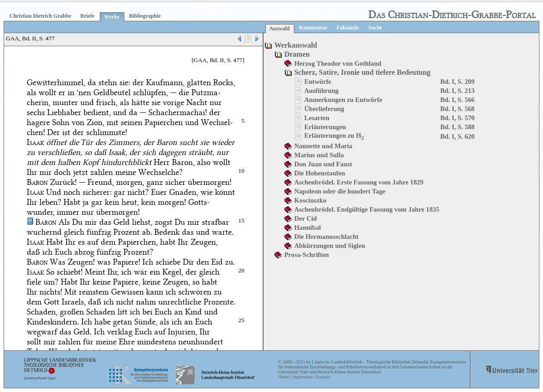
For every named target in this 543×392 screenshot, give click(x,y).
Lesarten (317, 118)
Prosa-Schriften (307, 255)
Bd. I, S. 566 (457, 100)
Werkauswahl (296, 45)
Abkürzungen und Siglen (330, 246)
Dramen (297, 54)
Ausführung (322, 91)
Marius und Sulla (319, 155)
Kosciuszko (311, 200)
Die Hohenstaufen (320, 173)
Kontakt (323, 377)
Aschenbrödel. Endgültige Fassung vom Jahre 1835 (367, 209)
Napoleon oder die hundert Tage (340, 191)
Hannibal (308, 227)
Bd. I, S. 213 (457, 91)
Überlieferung (324, 109)
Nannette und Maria (323, 146)
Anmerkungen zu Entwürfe (343, 100)
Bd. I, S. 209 (457, 82)
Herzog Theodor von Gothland (338, 63)
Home (284, 377)
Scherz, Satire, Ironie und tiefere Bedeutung (362, 72)
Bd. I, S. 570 (457, 118)
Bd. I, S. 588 (457, 127)
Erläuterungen (325, 127)
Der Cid (306, 218)
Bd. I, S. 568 (457, 109)
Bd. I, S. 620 (457, 136)
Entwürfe (318, 82)
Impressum (302, 377)
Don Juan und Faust (323, 164)
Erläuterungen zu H (334, 136)
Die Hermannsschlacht (327, 237)
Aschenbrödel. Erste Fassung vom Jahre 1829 (359, 182)
